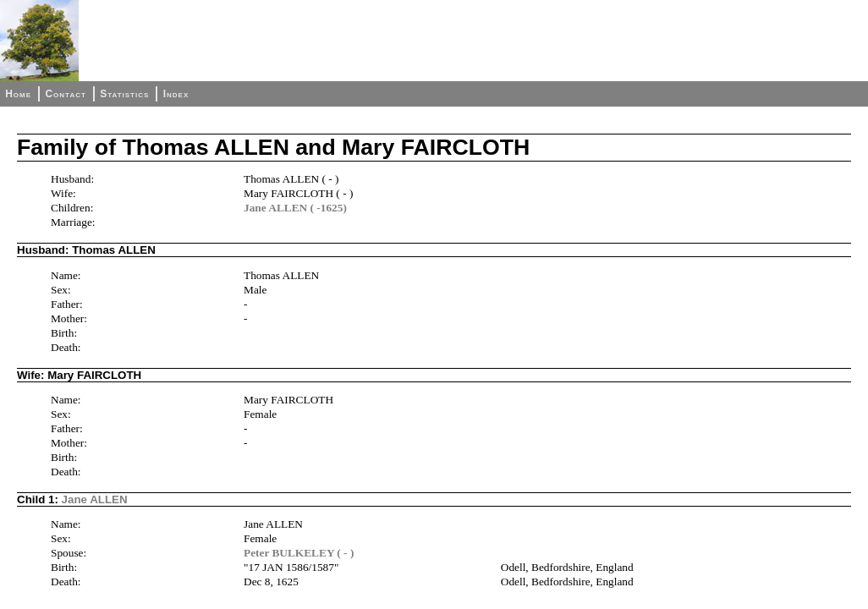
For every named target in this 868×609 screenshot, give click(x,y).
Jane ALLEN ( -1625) (295, 208)
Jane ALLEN (95, 499)
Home (18, 94)
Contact (65, 94)
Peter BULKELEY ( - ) (299, 553)
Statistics (124, 94)
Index (176, 94)
